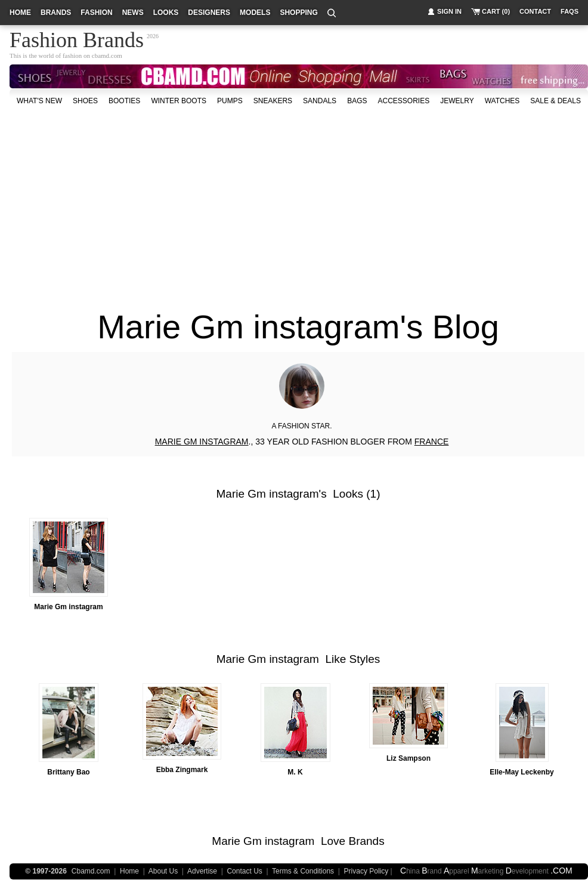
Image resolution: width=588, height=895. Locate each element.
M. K (295, 772)
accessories (403, 101)
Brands (366, 841)
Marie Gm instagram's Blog (298, 327)
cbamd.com (107, 55)
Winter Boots (179, 101)
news (133, 13)
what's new (39, 101)
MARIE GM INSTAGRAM (202, 442)
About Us (163, 871)
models (255, 13)
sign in (449, 11)
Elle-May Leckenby (522, 772)
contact (535, 11)
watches (502, 101)
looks (166, 13)
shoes (85, 101)
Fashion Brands (77, 38)
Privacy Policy (366, 871)
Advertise (202, 871)
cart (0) (496, 11)
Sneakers (273, 101)
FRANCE (432, 442)
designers (209, 13)
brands (56, 13)
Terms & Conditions (303, 871)
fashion (96, 13)
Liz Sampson (408, 758)
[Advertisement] (234, 202)
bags (357, 101)
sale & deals (555, 101)
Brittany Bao (68, 772)
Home (129, 871)
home (20, 13)
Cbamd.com (91, 871)
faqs (570, 11)
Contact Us (244, 871)
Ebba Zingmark (182, 770)
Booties (124, 101)
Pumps (230, 101)
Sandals (320, 101)
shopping (298, 13)
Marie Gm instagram (268, 494)
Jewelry (457, 101)
